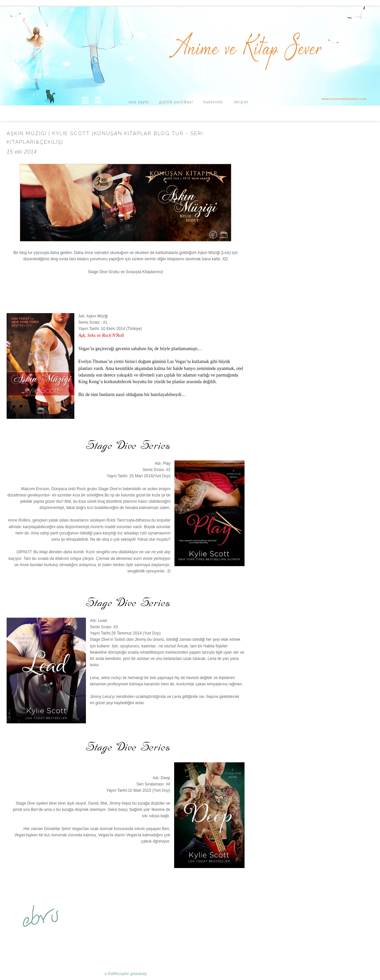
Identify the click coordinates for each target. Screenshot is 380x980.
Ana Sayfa (139, 102)
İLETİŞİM (241, 102)
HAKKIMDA (213, 102)
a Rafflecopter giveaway (126, 974)
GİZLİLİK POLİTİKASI (176, 102)
